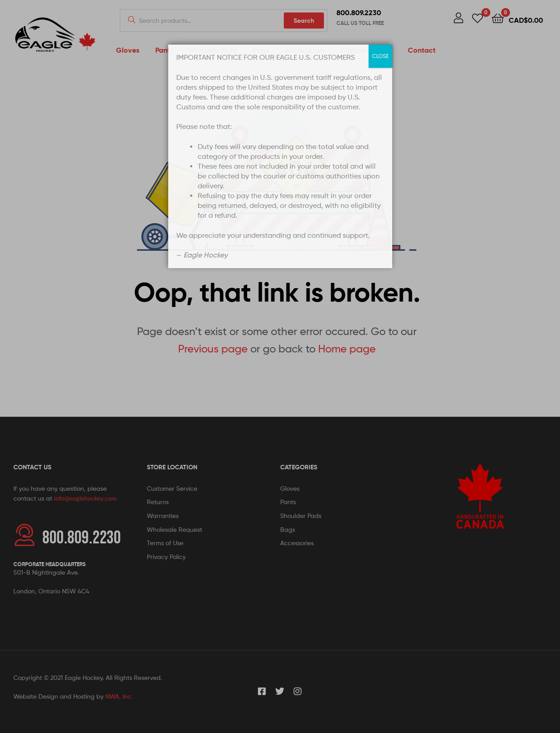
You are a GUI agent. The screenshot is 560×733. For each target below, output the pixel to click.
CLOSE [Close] (380, 56)
